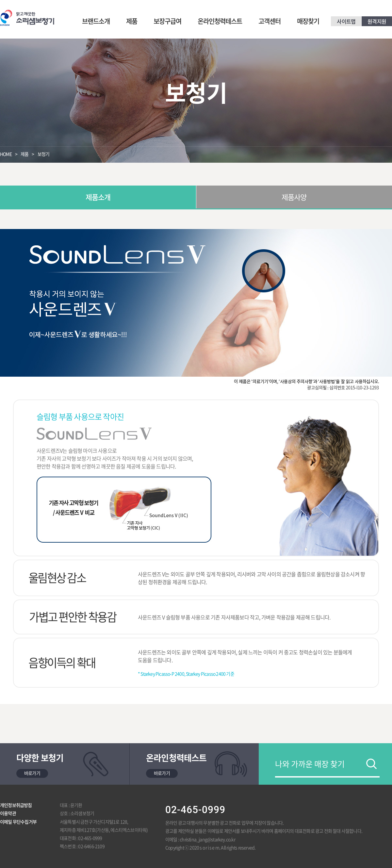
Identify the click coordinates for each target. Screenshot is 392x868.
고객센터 (269, 21)
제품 (132, 21)
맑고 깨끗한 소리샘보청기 (27, 18)
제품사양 (294, 197)
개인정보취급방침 (16, 805)
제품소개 (98, 197)
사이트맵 (346, 21)
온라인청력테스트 (220, 21)
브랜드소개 (96, 21)
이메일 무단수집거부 (18, 822)
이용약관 (8, 813)
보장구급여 (167, 21)
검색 (371, 764)
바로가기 (32, 773)
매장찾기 (308, 21)
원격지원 (377, 21)
